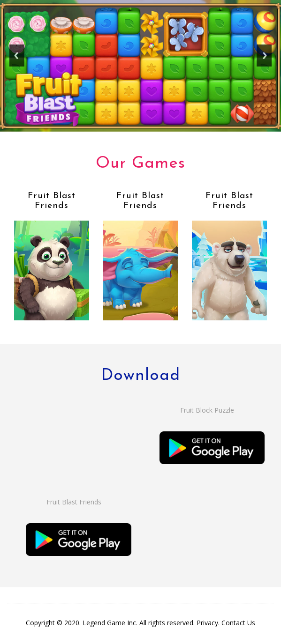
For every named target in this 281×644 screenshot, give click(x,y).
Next (264, 59)
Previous (17, 59)
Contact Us (238, 623)
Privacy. (209, 623)
